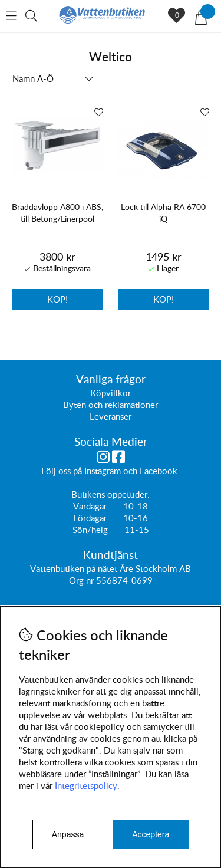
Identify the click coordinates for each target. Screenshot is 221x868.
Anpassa (68, 834)
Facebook (159, 471)
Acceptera (151, 834)
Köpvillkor (111, 393)
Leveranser (111, 417)
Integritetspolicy (86, 785)
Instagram (103, 471)
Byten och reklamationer (111, 405)
